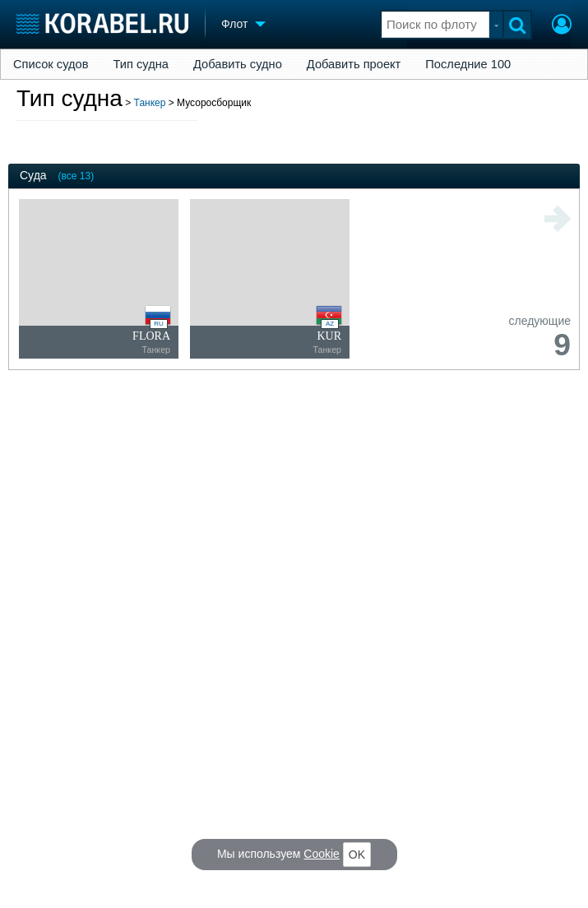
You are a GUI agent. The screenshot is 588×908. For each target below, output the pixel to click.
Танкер (150, 103)
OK (357, 855)
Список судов (51, 64)
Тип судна (141, 64)
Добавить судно (238, 64)
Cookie (322, 854)
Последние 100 (468, 64)
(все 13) (76, 176)
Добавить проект (354, 64)
